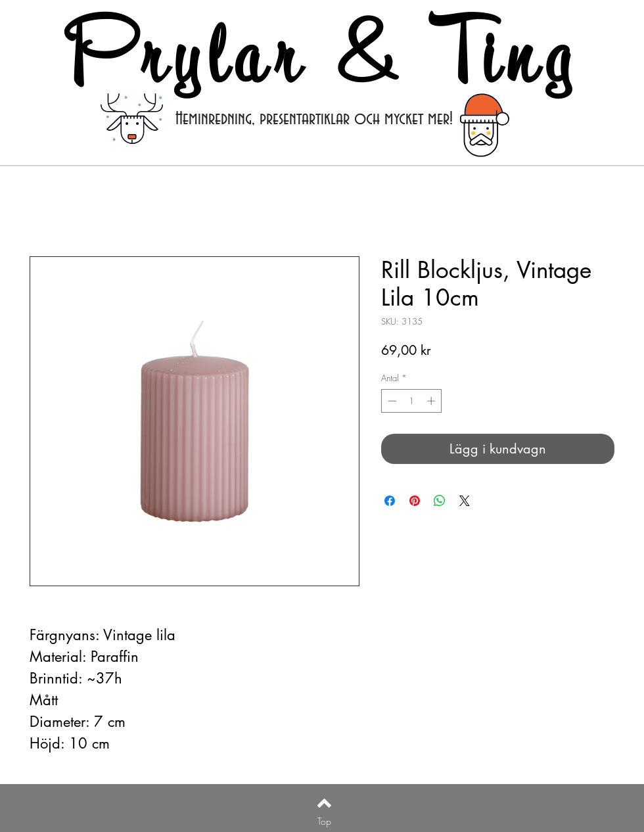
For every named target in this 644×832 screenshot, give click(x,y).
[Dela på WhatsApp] (440, 501)
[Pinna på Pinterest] (415, 501)
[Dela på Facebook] (390, 501)
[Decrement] (391, 401)
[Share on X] (465, 501)
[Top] (324, 821)
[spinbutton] (412, 401)
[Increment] (432, 401)
